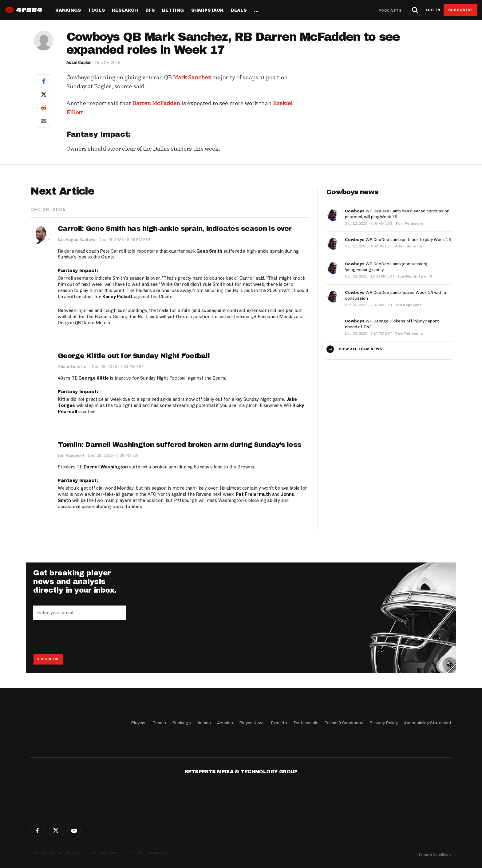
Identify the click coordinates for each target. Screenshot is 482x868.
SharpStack (207, 10)
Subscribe (461, 10)
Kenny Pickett (118, 297)
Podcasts (390, 10)
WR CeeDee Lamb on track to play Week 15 (398, 239)
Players (139, 722)
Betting (173, 10)
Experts (279, 722)
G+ (74, 831)
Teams (159, 722)
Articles (225, 722)
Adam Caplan (79, 63)
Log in (433, 10)
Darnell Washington (106, 467)
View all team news (361, 347)
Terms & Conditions (344, 722)
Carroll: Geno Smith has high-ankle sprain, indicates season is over (175, 229)
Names (204, 722)
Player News (252, 722)
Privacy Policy (384, 722)
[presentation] (80, 637)
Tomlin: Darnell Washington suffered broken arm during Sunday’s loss (180, 445)
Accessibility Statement (428, 722)
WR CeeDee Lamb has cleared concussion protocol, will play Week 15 (397, 213)
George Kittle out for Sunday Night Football (134, 356)
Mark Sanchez (192, 77)
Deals (239, 10)
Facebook (37, 831)
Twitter (56, 831)
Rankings (68, 10)
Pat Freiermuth (253, 495)
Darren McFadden (156, 103)
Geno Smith (209, 251)
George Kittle (93, 378)
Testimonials (306, 722)
